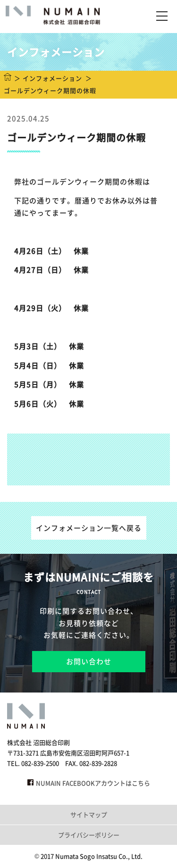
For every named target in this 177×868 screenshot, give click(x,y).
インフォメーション (52, 78)
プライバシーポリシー (89, 835)
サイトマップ (89, 814)
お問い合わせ (89, 661)
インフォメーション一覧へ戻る (89, 528)
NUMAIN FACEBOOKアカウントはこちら (89, 783)
